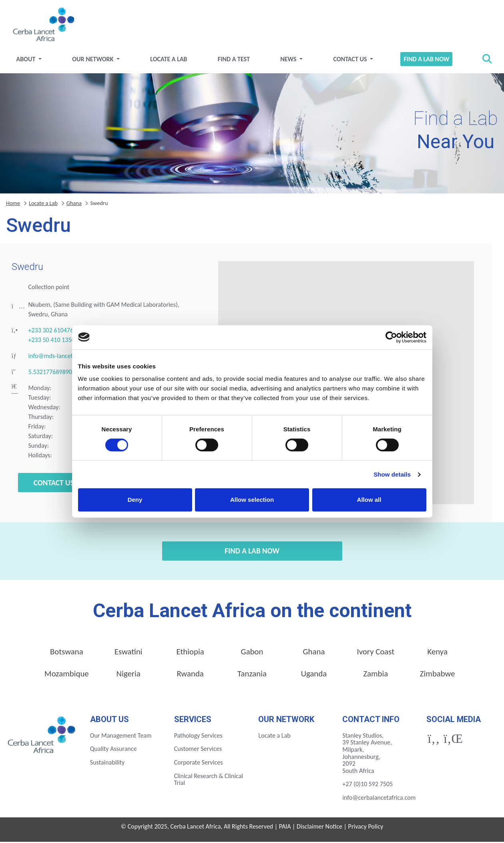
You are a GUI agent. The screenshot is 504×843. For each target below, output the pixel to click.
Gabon (252, 653)
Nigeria (129, 675)
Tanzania (252, 675)
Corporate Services (199, 764)
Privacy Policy (366, 828)
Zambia (375, 675)
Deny (135, 500)
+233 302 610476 (51, 332)
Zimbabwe (438, 675)
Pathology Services (198, 737)
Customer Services (198, 750)
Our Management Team (121, 737)
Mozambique (67, 675)
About (29, 60)
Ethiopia (190, 653)
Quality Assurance (113, 750)
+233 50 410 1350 (52, 341)
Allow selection (252, 500)
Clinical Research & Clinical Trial (209, 781)
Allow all (369, 500)
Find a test (234, 60)
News (289, 60)
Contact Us (350, 60)
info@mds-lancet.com (57, 357)
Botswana (67, 653)
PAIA (285, 828)
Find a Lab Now (425, 60)
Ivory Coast (375, 653)
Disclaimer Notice (319, 828)
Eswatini (129, 653)
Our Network (95, 60)
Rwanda (190, 675)
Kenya (438, 653)
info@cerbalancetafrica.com (379, 799)
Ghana (74, 204)
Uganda (314, 675)
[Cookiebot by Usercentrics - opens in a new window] (391, 337)
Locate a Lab (170, 60)
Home (13, 204)
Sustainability (107, 764)
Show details (392, 474)
